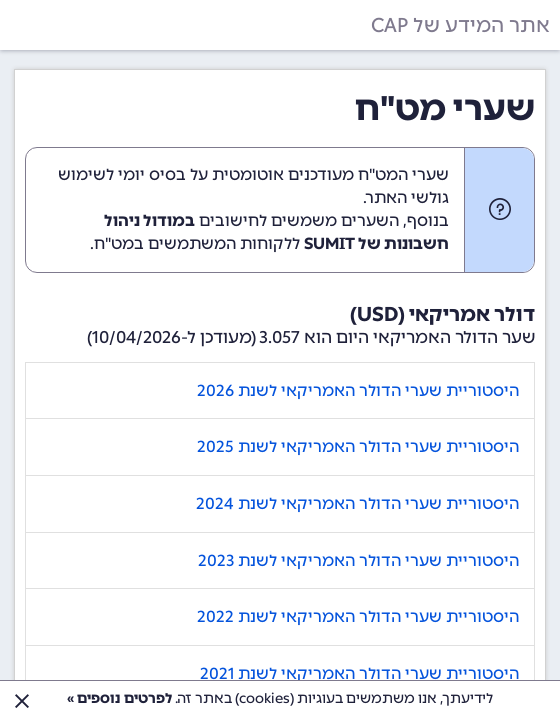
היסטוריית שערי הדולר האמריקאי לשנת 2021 (359, 673)
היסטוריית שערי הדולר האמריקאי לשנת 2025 (358, 446)
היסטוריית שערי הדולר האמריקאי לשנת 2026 (358, 390)
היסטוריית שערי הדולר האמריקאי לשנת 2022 (358, 616)
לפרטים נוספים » (119, 698)
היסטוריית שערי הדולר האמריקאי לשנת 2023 (358, 560)
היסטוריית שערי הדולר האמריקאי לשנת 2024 (357, 503)
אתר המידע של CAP (460, 25)
